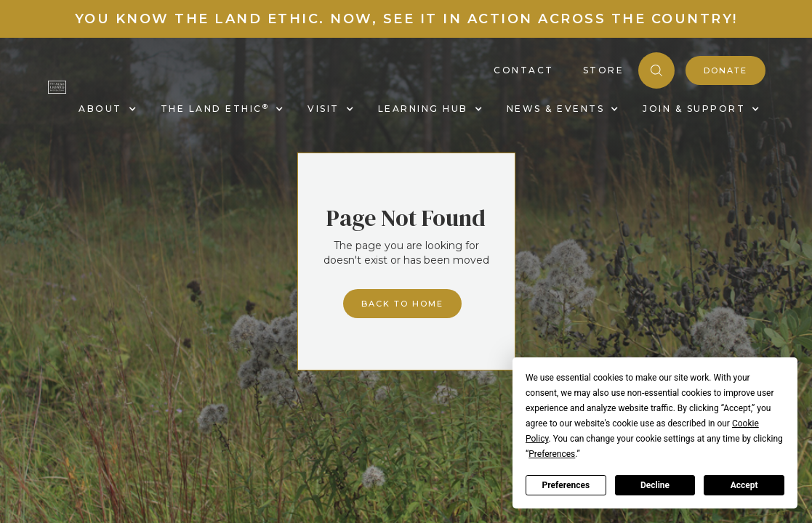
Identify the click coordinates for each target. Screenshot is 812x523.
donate (725, 70)
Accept (744, 485)
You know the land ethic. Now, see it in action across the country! (406, 19)
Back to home (402, 304)
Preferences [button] (552, 454)
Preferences (566, 485)
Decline (655, 485)
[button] (105, 109)
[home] (57, 86)
